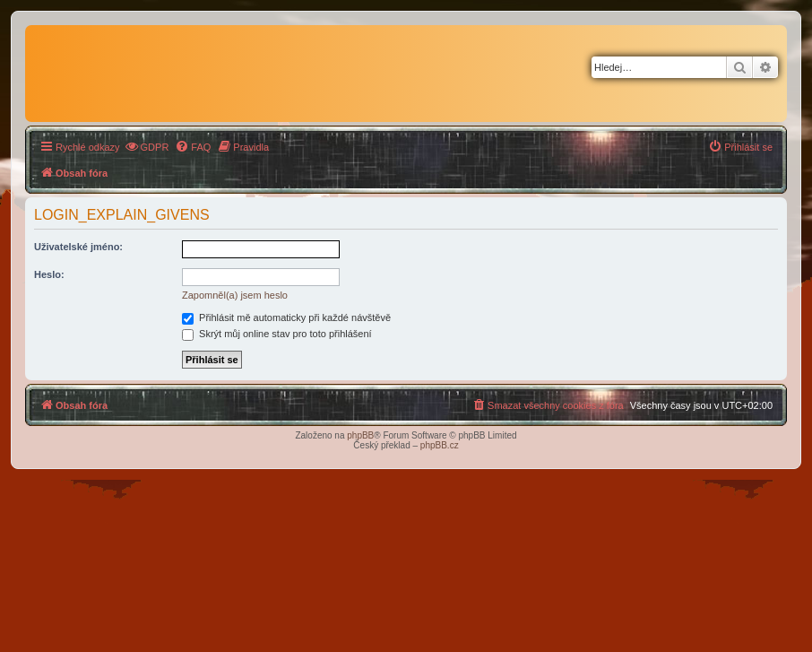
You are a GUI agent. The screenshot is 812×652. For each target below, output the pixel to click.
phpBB (360, 435)
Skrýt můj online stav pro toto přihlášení (277, 334)
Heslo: (49, 274)
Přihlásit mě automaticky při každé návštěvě (286, 317)
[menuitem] (147, 147)
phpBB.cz (440, 445)
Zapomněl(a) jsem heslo (235, 295)
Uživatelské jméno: (78, 247)
